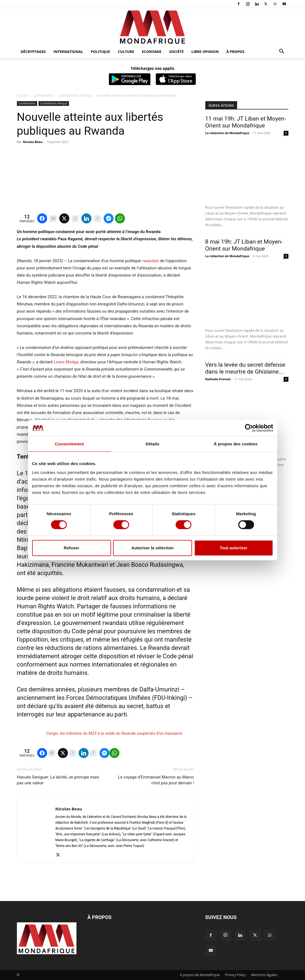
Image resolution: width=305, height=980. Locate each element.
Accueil (22, 95)
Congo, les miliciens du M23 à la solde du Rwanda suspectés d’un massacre (114, 733)
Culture (126, 52)
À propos (235, 52)
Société (176, 52)
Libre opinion (205, 52)
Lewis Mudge (66, 362)
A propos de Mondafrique (200, 975)
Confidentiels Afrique (75, 95)
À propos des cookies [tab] (236, 444)
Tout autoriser (234, 548)
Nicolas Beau (33, 142)
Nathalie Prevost (218, 379)
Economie (152, 52)
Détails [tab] (153, 444)
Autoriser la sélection (152, 548)
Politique (100, 52)
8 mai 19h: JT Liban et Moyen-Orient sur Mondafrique (244, 245)
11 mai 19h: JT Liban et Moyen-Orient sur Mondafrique (246, 122)
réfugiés (132, 640)
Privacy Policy (235, 975)
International (68, 52)
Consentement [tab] (69, 444)
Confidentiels (43, 95)
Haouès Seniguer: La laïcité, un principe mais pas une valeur (58, 780)
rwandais (151, 261)
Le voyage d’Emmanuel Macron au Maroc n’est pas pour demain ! (156, 780)
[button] (282, 52)
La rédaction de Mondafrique (227, 133)
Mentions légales (264, 975)
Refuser (71, 548)
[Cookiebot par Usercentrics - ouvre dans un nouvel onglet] (249, 428)
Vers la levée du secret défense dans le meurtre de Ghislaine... (245, 368)
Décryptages (33, 52)
